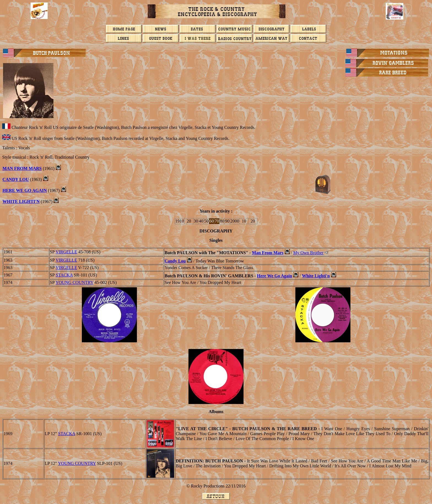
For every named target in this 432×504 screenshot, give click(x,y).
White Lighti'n (21, 201)
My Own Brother (308, 253)
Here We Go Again (25, 190)
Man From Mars (22, 168)
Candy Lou (16, 179)
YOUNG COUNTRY (74, 282)
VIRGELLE (66, 252)
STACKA (64, 275)
